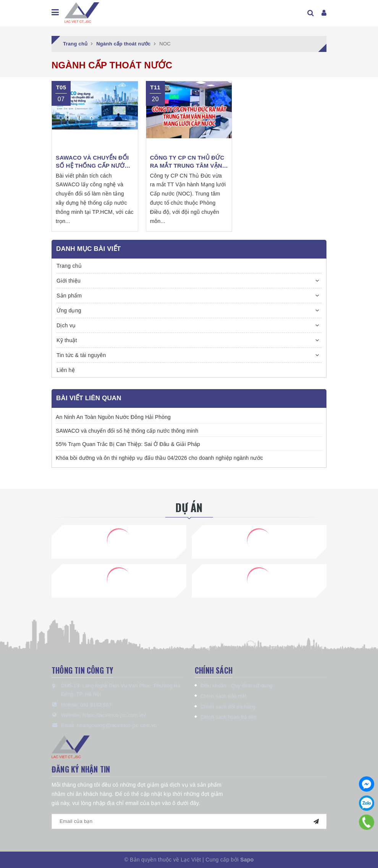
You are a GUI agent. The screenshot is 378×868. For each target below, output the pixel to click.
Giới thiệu (69, 281)
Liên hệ (66, 370)
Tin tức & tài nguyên (81, 355)
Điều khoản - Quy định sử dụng (237, 686)
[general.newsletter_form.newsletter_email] (189, 821)
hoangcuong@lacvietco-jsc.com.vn (117, 725)
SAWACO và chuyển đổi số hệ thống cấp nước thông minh (127, 431)
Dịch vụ (66, 325)
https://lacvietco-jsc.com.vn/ (114, 715)
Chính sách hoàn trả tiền (229, 717)
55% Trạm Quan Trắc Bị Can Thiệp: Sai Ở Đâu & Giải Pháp (128, 444)
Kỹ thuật (67, 340)
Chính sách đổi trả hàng (228, 707)
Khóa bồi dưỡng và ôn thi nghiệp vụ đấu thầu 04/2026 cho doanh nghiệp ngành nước (159, 458)
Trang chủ (69, 266)
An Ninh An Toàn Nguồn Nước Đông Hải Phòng (113, 417)
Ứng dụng (69, 310)
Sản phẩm (69, 296)
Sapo (247, 860)
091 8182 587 (96, 705)
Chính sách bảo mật (223, 696)
